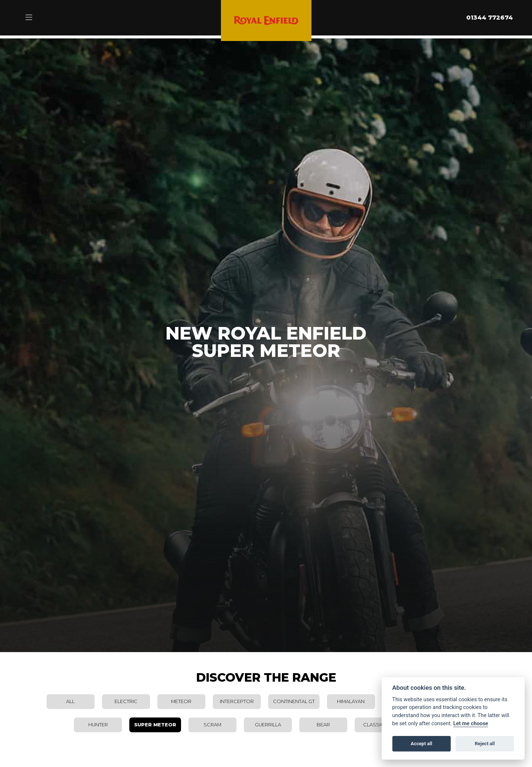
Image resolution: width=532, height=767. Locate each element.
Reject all (485, 744)
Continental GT (294, 701)
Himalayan (351, 701)
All (70, 701)
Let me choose (471, 724)
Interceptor (237, 701)
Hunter (98, 725)
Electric (126, 701)
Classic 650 (379, 725)
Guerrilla (268, 725)
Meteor (181, 701)
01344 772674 (490, 18)
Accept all (422, 744)
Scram (212, 725)
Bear (323, 725)
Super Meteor (155, 725)
